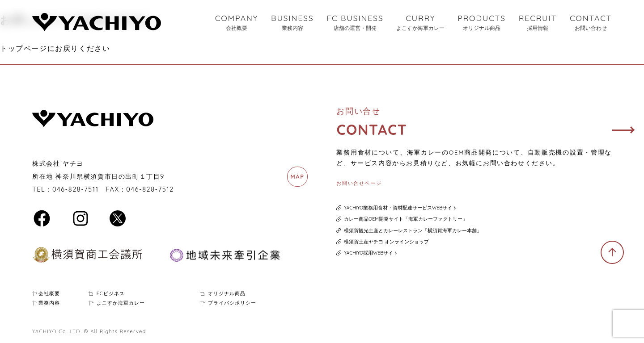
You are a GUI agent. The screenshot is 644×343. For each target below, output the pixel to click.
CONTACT (591, 23)
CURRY (420, 23)
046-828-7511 (76, 189)
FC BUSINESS (355, 23)
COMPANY (237, 23)
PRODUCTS (482, 23)
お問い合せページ (359, 183)
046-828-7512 (150, 189)
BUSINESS (292, 23)
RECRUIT (538, 23)
